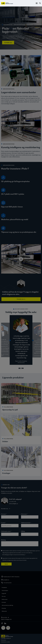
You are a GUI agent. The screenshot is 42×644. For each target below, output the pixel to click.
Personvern (4, 640)
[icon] (2, 624)
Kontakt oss (8, 43)
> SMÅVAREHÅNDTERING (19, 25)
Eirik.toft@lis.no (14, 504)
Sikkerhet (4, 611)
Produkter (4, 587)
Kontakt (4, 602)
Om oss (4, 596)
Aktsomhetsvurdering (7, 605)
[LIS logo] (7, 3)
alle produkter (8, 25)
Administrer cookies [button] (6, 642)
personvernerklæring (20, 555)
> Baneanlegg (30, 25)
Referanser (5, 599)
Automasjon (5, 590)
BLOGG (5, 617)
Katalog (4, 608)
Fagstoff (4, 593)
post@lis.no (6, 580)
